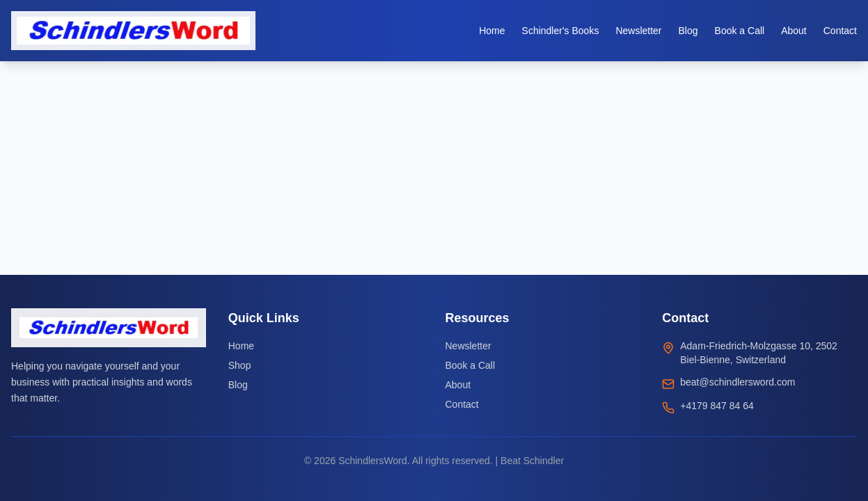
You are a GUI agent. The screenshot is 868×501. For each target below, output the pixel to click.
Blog (238, 385)
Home (241, 346)
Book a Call (471, 365)
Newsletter (468, 346)
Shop (240, 365)
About (458, 385)
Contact (462, 404)
